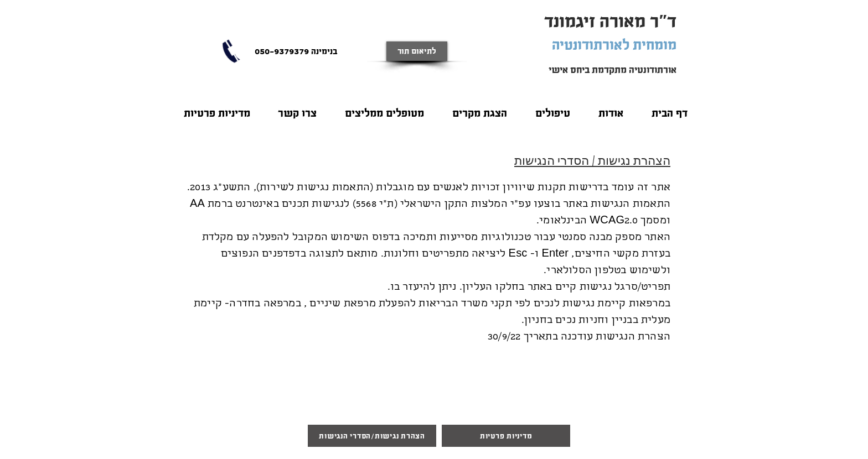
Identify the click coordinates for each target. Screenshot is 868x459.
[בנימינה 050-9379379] (296, 51)
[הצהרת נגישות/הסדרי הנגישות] (372, 436)
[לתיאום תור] (417, 51)
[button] (611, 108)
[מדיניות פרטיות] (506, 436)
